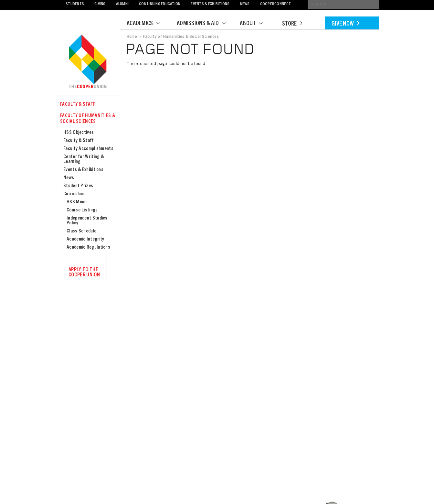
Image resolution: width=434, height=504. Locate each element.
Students (75, 4)
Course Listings (82, 210)
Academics (147, 24)
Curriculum (74, 194)
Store (292, 24)
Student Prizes (78, 186)
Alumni (122, 4)
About (255, 24)
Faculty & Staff (78, 105)
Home (132, 37)
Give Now (345, 24)
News (245, 4)
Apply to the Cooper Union (84, 273)
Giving (100, 4)
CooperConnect (275, 4)
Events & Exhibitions (210, 4)
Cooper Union (88, 62)
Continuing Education (160, 4)
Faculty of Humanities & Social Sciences (88, 119)
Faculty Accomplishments (88, 149)
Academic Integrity (85, 239)
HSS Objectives (79, 133)
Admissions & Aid (205, 24)
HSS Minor (77, 202)
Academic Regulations (88, 247)
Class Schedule (81, 231)
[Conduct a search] (343, 5)
